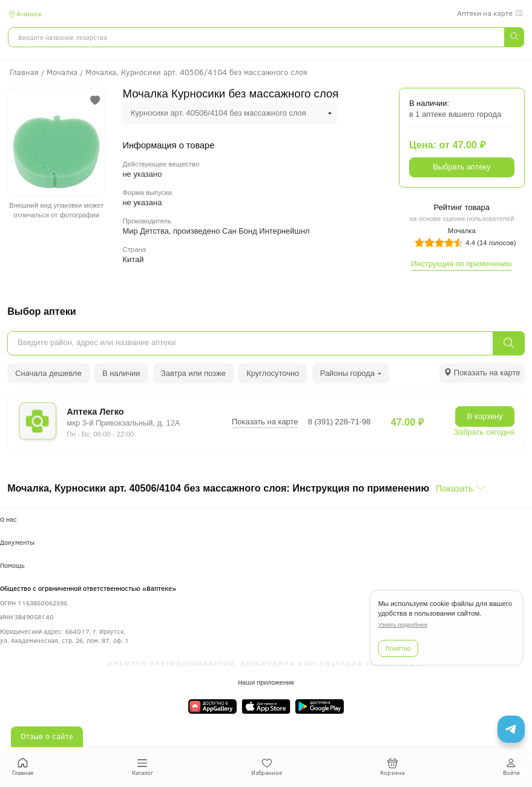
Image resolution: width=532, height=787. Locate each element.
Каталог (143, 767)
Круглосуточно (273, 373)
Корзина (392, 767)
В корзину (485, 416)
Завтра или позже (193, 373)
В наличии (121, 373)
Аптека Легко (95, 412)
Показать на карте (265, 422)
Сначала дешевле (48, 373)
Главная (23, 767)
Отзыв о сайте (47, 736)
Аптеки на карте (491, 14)
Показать (455, 489)
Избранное (267, 767)
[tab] (482, 373)
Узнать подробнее (403, 624)
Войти (511, 767)
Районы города (351, 373)
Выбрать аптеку (461, 167)
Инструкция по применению (461, 264)
